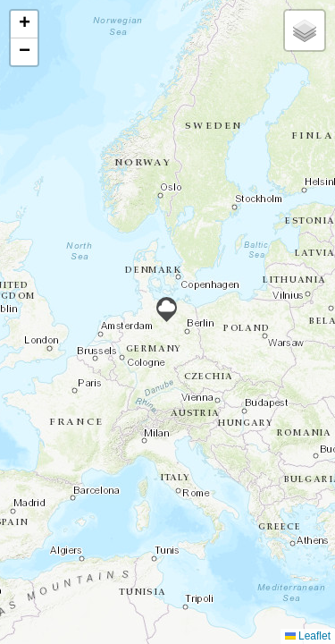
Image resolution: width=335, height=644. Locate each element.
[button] (167, 309)
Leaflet (308, 636)
